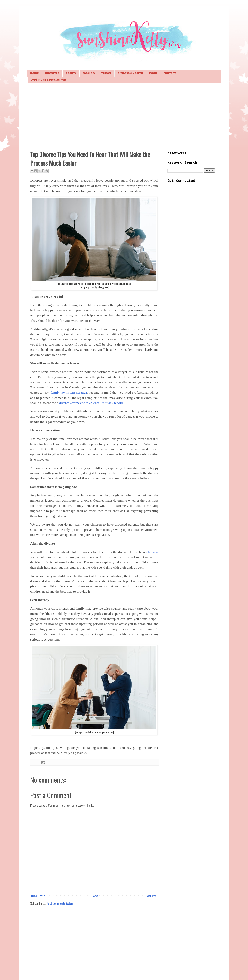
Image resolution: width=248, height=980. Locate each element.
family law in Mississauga (69, 393)
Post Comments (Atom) (60, 903)
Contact (170, 74)
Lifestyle (52, 74)
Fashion (89, 74)
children (152, 552)
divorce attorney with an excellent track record (91, 403)
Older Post (151, 896)
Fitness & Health (130, 74)
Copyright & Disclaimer (48, 80)
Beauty (71, 74)
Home (34, 74)
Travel (106, 74)
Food (153, 74)
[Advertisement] (124, 116)
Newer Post (38, 896)
